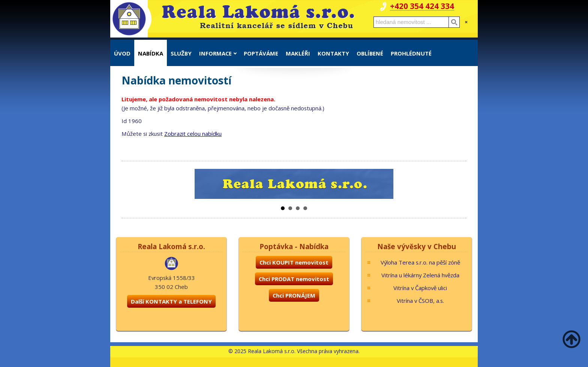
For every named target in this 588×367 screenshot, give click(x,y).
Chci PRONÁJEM (294, 295)
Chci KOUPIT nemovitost (294, 262)
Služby (181, 53)
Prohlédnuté (411, 53)
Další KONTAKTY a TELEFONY (171, 301)
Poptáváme (261, 53)
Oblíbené (370, 53)
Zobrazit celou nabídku (193, 134)
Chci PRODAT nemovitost (294, 279)
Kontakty (333, 53)
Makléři (298, 53)
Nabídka (151, 53)
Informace (218, 53)
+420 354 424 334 (422, 6)
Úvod (122, 53)
